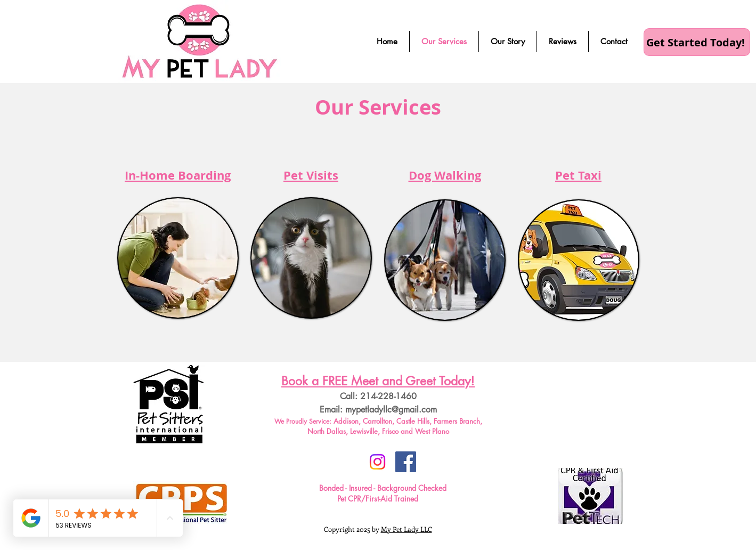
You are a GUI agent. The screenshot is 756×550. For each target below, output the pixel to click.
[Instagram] (377, 462)
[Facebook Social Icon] (406, 462)
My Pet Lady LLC (407, 529)
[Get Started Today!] (697, 42)
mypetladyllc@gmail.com (391, 410)
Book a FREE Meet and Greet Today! (378, 381)
